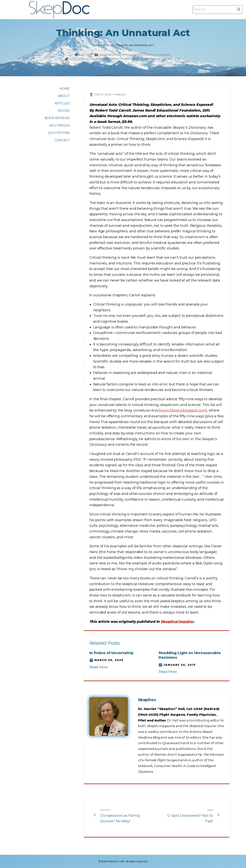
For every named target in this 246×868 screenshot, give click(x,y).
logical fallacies (91, 59)
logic (74, 59)
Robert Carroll (132, 59)
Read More (99, 667)
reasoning (112, 59)
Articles (108, 45)
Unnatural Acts (169, 59)
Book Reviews (109, 55)
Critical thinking (132, 55)
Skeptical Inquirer (157, 55)
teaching (150, 59)
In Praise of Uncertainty (111, 653)
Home (96, 45)
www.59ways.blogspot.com (183, 410)
